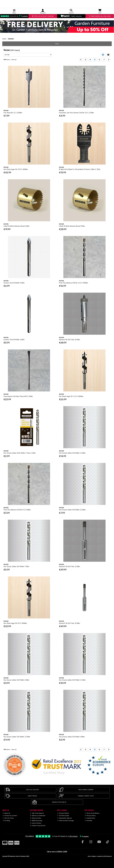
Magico (94, 856)
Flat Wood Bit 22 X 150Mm (13, 113)
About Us (7, 813)
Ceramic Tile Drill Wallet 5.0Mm (14, 283)
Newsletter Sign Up (59, 802)
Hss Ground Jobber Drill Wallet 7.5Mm (16, 566)
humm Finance (36, 823)
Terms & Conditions (92, 813)
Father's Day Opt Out (38, 826)
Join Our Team (8, 818)
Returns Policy (36, 818)
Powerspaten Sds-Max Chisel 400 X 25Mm (18, 396)
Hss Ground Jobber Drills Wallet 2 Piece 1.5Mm (20, 453)
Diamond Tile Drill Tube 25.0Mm (69, 340)
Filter (57, 44)
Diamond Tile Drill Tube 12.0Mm (69, 566)
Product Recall (63, 813)
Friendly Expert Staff (86, 796)
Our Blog (6, 821)
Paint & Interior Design (66, 821)
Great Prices (32, 796)
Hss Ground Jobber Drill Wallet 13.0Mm (72, 453)
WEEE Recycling (36, 821)
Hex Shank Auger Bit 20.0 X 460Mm (16, 169)
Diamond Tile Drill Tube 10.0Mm (69, 623)
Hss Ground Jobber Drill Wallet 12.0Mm (17, 737)
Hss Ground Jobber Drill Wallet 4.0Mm (16, 680)
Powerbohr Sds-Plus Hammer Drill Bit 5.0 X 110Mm (76, 113)
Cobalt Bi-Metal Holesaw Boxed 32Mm (16, 226)
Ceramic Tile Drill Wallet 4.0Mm (14, 340)
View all (14, 60)
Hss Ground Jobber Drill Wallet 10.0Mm (72, 510)
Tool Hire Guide (63, 816)
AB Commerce (108, 856)
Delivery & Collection (38, 816)
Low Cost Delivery (32, 790)
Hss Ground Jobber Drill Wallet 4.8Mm (72, 737)
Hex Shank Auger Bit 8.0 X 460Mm (15, 623)
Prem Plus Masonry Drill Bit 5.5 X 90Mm (17, 510)
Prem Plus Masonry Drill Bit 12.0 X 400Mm (73, 283)
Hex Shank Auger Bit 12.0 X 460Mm (71, 396)
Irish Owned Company (86, 790)
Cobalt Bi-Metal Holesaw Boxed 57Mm (72, 226)
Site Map (88, 821)
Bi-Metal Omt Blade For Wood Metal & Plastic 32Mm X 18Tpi (80, 169)
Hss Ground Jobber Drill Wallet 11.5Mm (72, 680)
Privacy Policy (90, 816)
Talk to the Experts (37, 813)
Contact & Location (10, 816)
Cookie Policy (90, 818)
